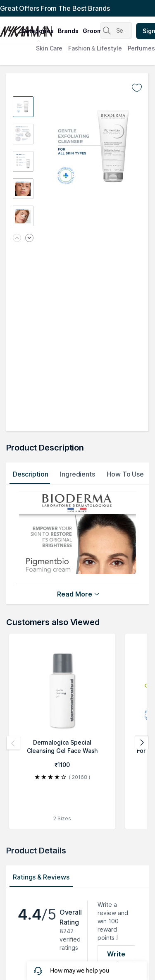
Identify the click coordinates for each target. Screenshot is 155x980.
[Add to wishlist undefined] (137, 88)
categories (37, 31)
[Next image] (29, 238)
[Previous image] (17, 238)
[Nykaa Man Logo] (10, 29)
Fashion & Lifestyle (95, 48)
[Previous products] (13, 743)
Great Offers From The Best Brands (55, 8)
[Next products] (142, 743)
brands (68, 31)
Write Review (116, 959)
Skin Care (49, 48)
